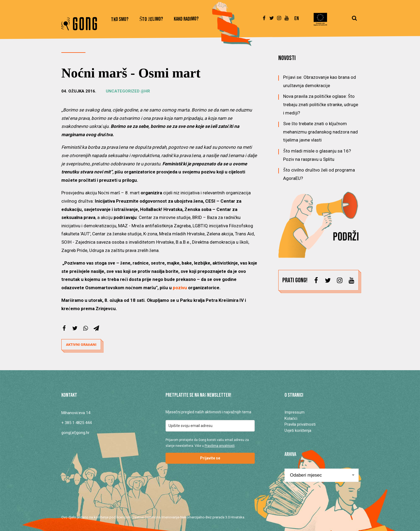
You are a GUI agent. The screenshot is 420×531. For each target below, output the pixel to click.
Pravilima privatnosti (220, 446)
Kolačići (291, 418)
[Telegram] (96, 328)
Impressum (295, 412)
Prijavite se (210, 458)
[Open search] (354, 21)
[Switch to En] (297, 21)
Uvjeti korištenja (298, 430)
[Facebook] (64, 328)
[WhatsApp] (86, 328)
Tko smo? (120, 20)
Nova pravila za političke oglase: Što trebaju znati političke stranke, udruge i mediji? (321, 104)
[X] (75, 328)
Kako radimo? (186, 19)
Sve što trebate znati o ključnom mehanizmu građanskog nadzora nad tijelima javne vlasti (320, 132)
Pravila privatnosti (300, 424)
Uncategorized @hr (128, 91)
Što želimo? (151, 19)
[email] (210, 426)
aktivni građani (81, 345)
